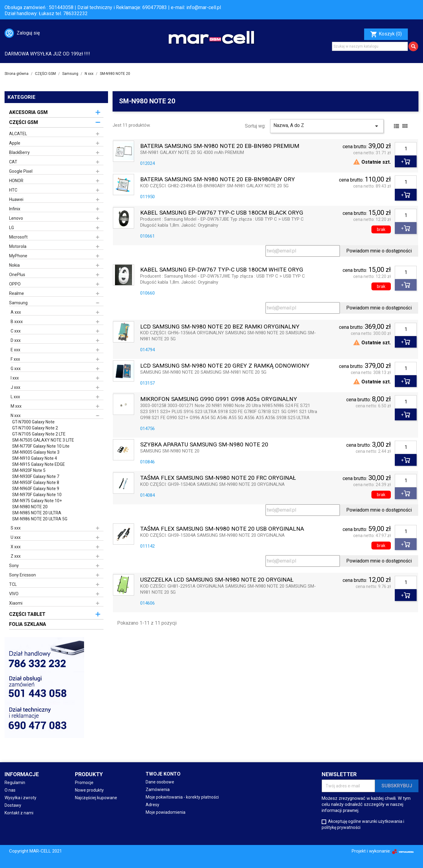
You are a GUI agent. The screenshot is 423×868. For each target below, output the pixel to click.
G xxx (16, 369)
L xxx (15, 397)
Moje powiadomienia (166, 812)
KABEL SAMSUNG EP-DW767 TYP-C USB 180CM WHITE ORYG (222, 270)
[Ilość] (406, 149)
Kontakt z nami (19, 813)
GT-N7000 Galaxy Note (33, 422)
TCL (13, 584)
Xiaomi (16, 603)
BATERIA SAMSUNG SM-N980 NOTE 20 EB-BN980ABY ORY (218, 180)
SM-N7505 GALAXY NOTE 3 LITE (43, 440)
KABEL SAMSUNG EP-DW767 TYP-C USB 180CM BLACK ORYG (222, 213)
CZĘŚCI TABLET (27, 614)
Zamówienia (158, 790)
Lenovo (16, 218)
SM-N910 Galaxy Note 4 (35, 458)
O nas (10, 790)
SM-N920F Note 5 (29, 470)
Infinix (15, 209)
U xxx (16, 537)
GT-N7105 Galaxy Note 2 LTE (39, 434)
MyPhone (18, 256)
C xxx (16, 331)
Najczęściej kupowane (96, 798)
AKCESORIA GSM (28, 112)
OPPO (15, 284)
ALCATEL (18, 134)
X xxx (16, 547)
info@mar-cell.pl (204, 7)
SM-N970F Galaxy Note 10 (37, 495)
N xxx (16, 416)
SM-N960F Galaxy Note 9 (36, 489)
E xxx (15, 350)
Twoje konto (163, 774)
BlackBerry (19, 152)
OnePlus (17, 275)
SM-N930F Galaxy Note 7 (36, 476)
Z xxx (16, 556)
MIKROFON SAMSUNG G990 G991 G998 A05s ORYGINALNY (219, 399)
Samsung (18, 303)
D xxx (16, 340)
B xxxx (17, 322)
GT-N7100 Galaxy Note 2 (35, 428)
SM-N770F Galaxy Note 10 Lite (41, 446)
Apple (15, 143)
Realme (17, 293)
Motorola (18, 246)
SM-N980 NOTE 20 (30, 507)
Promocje (84, 783)
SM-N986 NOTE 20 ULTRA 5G (40, 519)
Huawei (16, 199)
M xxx (16, 406)
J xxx (15, 387)
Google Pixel (21, 171)
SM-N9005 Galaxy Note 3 (36, 452)
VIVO (14, 594)
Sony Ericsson (22, 575)
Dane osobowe (160, 782)
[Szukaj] (370, 46)
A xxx (16, 312)
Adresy (152, 805)
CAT (13, 162)
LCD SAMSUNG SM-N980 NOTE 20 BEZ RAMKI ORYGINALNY (220, 327)
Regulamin (15, 783)
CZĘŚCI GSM (24, 122)
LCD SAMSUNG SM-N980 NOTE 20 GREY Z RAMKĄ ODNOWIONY (225, 366)
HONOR (16, 181)
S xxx (16, 528)
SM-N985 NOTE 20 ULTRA (37, 513)
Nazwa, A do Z (327, 126)
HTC (13, 190)
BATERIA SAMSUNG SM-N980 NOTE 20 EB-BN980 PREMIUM (220, 146)
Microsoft (18, 237)
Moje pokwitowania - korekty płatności (182, 797)
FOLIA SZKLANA (28, 624)
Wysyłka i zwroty (20, 798)
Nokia (14, 265)
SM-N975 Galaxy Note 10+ (37, 501)
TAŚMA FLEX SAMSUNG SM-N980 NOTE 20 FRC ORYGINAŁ (218, 478)
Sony (14, 566)
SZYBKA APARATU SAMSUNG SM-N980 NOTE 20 (204, 445)
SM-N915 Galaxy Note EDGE (39, 464)
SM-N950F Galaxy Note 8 (36, 482)
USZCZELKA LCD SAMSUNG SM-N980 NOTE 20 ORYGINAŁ (217, 580)
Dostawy (13, 805)
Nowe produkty (89, 790)
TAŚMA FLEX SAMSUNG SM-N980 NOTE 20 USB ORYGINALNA (222, 529)
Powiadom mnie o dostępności (379, 251)
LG (12, 228)
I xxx (15, 378)
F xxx (15, 359)
